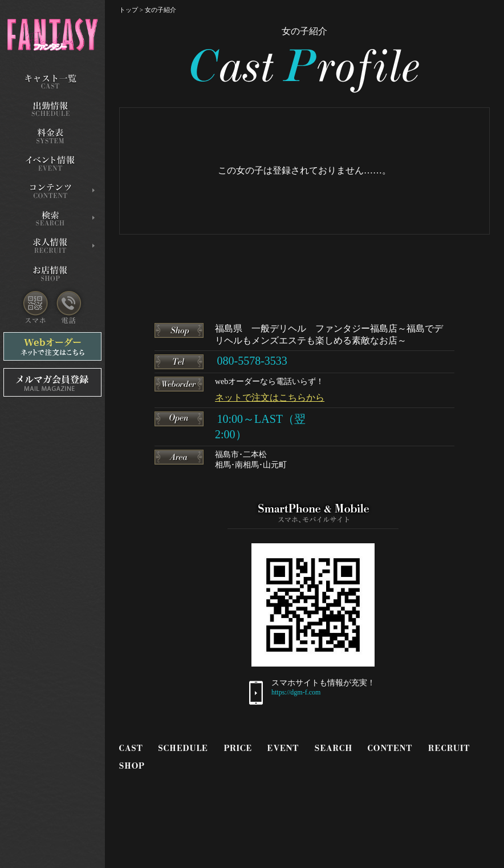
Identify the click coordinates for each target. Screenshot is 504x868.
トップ (129, 10)
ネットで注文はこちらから (270, 397)
